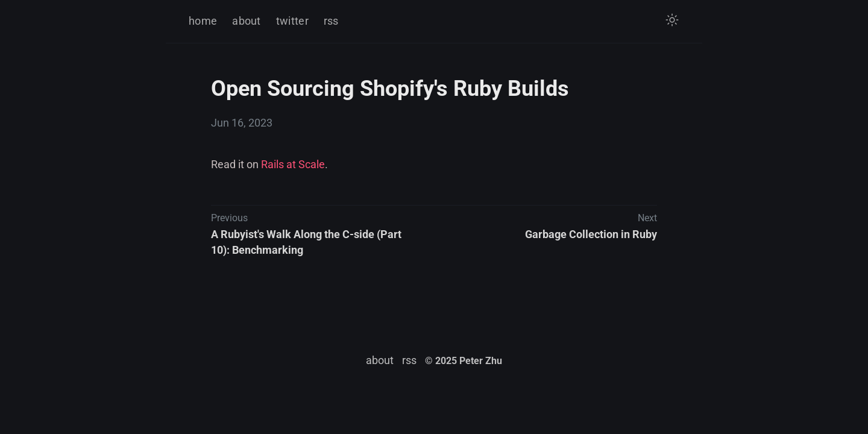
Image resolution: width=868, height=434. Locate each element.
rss (331, 21)
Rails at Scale (293, 164)
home (203, 21)
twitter (292, 21)
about (247, 21)
